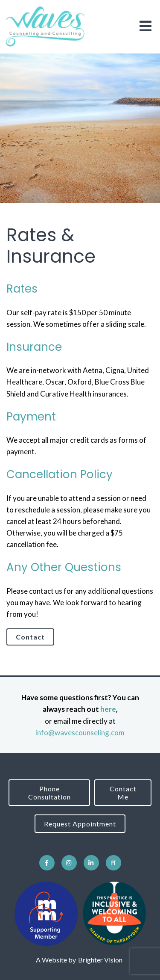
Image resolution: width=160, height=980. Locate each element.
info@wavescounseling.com (80, 733)
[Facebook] (47, 863)
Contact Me (123, 793)
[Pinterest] (113, 863)
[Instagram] (69, 863)
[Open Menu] (145, 27)
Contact (30, 637)
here (108, 709)
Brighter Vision (100, 960)
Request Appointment (80, 824)
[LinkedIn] (91, 863)
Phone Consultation (49, 793)
